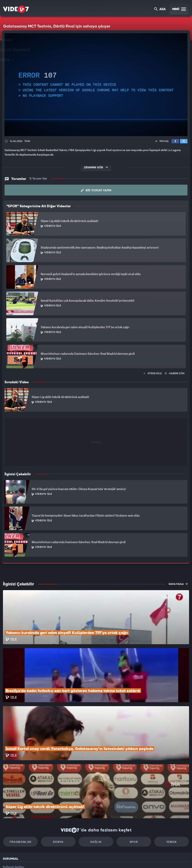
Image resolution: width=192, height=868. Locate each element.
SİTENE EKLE (153, 374)
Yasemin (143, 858)
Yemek (163, 789)
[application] (96, 85)
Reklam (8, 822)
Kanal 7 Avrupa (79, 858)
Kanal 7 (44, 858)
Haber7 (118, 858)
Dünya (62, 789)
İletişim (8, 831)
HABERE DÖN (175, 374)
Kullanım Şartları (13, 813)
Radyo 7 (62, 858)
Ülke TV (95, 858)
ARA (160, 10)
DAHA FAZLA (178, 584)
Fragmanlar (29, 789)
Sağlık (96, 789)
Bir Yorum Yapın (96, 190)
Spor (130, 789)
